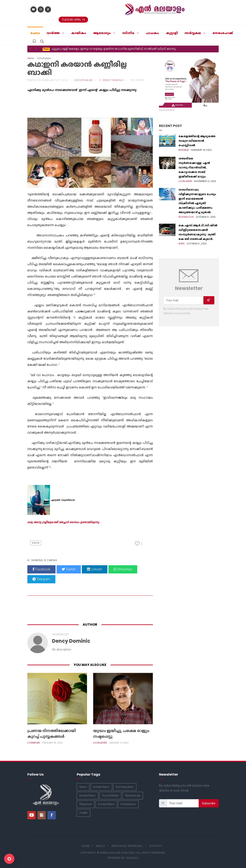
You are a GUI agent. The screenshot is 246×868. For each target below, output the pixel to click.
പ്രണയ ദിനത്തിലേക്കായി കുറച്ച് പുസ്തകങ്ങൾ (52, 733)
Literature (34, 743)
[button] (30, 49)
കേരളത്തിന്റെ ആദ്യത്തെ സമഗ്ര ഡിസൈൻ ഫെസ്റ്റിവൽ (197, 141)
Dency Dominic (113, 80)
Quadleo (132, 858)
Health (84, 813)
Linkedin (95, 569)
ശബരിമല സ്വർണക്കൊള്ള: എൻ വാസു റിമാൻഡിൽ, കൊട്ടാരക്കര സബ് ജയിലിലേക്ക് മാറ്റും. (194, 167)
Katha (36, 543)
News (83, 787)
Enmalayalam (125, 787)
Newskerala (133, 795)
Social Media (110, 795)
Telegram (41, 579)
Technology (186, 217)
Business (184, 150)
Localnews (100, 743)
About (101, 846)
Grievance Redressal (127, 846)
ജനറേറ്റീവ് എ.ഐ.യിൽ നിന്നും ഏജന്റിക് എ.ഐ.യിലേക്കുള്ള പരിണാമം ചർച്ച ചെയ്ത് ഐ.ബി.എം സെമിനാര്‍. (120, 49)
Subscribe (209, 803)
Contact (156, 846)
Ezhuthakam (84, 80)
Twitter (69, 569)
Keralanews (128, 804)
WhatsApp (123, 569)
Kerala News (101, 787)
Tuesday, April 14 (73, 20)
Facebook (41, 569)
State (182, 244)
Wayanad (86, 804)
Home (31, 58)
